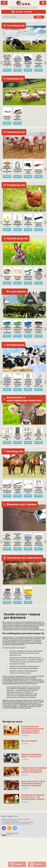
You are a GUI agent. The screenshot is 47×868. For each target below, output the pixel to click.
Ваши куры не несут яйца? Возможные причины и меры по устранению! (33, 783)
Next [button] (45, 63)
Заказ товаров (43, 3)
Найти (39, 17)
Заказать (7, 70)
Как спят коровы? (29, 741)
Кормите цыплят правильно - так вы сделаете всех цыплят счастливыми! (34, 770)
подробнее (25, 735)
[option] (7, 63)
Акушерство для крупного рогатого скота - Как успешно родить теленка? (33, 797)
